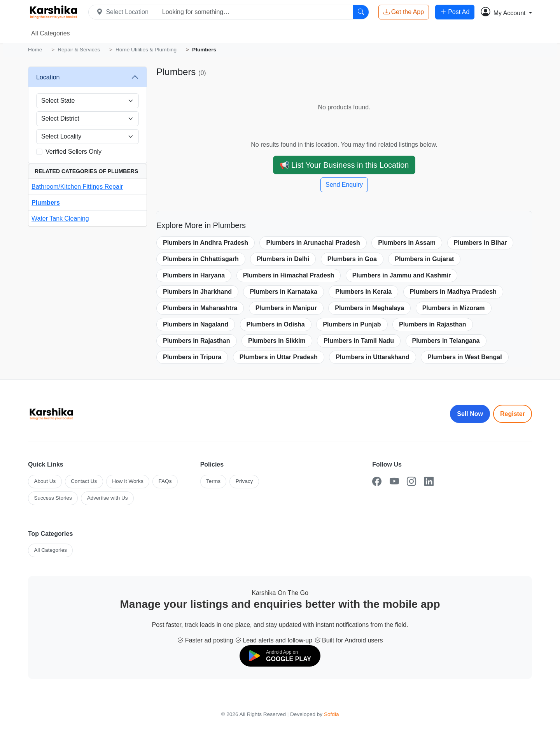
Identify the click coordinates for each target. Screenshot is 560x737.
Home (35, 50)
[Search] (361, 12)
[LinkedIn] (429, 482)
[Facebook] (377, 482)
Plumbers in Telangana (446, 341)
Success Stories (53, 498)
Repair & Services (79, 50)
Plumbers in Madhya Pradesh (453, 292)
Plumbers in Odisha (276, 324)
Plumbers (46, 203)
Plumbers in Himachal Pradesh (289, 275)
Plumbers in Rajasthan (433, 324)
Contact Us (84, 481)
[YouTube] (394, 482)
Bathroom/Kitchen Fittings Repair (77, 187)
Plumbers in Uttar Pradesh (279, 357)
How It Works (128, 481)
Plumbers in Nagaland (196, 324)
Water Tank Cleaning (60, 218)
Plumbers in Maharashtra (200, 308)
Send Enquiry (344, 185)
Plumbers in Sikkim (277, 341)
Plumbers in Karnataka (283, 292)
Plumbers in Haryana (194, 275)
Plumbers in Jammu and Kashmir (402, 275)
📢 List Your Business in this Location (344, 165)
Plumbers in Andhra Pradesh (206, 243)
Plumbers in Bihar (480, 243)
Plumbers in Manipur (286, 308)
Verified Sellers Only (73, 152)
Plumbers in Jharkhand (197, 292)
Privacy (244, 481)
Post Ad (455, 12)
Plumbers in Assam (407, 243)
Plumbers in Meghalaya (369, 308)
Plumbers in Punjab (352, 324)
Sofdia (332, 714)
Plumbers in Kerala (363, 292)
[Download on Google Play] (280, 656)
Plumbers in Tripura (192, 357)
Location (48, 77)
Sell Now (470, 414)
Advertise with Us (108, 498)
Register (513, 414)
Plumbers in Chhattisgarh (201, 259)
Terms (213, 481)
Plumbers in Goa (352, 259)
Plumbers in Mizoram (454, 308)
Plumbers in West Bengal (465, 357)
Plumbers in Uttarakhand (372, 357)
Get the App (404, 12)
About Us (45, 481)
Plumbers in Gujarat (424, 259)
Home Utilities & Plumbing (146, 50)
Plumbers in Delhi (283, 259)
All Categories (51, 33)
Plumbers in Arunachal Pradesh (313, 243)
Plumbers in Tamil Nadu (359, 341)
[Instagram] (411, 482)
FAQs (165, 481)
